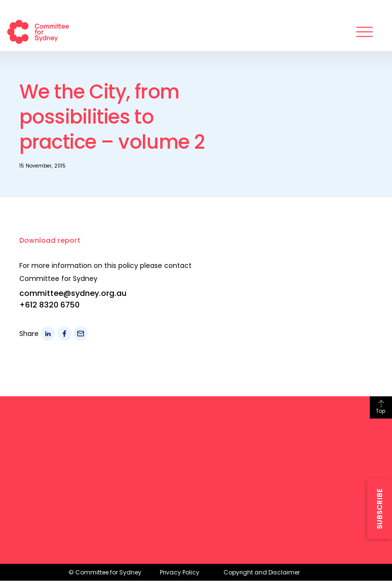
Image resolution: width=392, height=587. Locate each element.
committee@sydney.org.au (73, 293)
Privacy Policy (180, 572)
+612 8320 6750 (49, 305)
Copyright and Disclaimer (262, 572)
